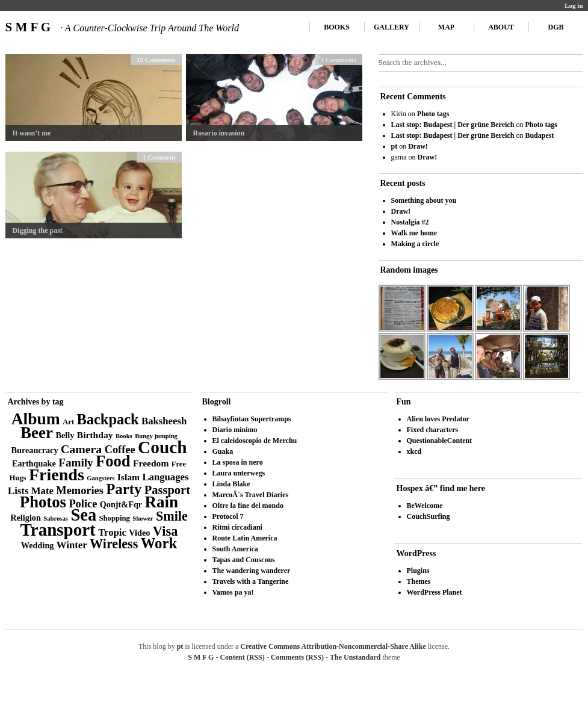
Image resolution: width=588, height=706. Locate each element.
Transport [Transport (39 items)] (58, 530)
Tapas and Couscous (244, 560)
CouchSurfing (429, 516)
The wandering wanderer (252, 571)
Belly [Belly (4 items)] (65, 435)
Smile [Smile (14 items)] (172, 516)
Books (337, 27)
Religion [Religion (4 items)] (26, 518)
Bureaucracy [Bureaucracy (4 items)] (34, 450)
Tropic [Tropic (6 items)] (112, 532)
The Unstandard (355, 657)
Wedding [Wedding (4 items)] (38, 545)
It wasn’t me (32, 133)
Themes (419, 581)
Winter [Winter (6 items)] (72, 545)
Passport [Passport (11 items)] (167, 490)
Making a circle (415, 244)
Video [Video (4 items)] (139, 533)
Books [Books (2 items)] (124, 436)
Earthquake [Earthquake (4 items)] (34, 463)
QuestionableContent (440, 441)
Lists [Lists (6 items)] (18, 491)
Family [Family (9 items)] (76, 463)
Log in (574, 5)
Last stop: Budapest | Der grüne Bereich (453, 125)
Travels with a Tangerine (251, 581)
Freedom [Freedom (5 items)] (151, 463)
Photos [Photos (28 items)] (43, 502)
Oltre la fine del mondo (248, 506)
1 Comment (159, 157)
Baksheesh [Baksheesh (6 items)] (164, 421)
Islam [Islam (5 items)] (128, 477)
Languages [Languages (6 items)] (165, 477)
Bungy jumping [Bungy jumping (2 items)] (156, 436)
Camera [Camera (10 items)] (81, 449)
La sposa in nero (238, 462)
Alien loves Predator (438, 419)
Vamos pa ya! (233, 592)
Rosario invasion (219, 133)
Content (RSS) (242, 657)
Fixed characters (433, 430)
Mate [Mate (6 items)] (42, 491)
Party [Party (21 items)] (124, 489)
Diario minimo (235, 430)
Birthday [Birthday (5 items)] (95, 435)
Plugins (418, 571)
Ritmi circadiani (237, 527)
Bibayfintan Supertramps (252, 419)
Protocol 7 (228, 516)
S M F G (122, 27)
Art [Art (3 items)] (68, 422)
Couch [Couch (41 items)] (162, 447)
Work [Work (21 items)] (159, 543)
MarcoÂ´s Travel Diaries (251, 495)
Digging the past (38, 231)
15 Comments (156, 60)
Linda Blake (231, 484)
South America (235, 549)
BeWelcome (425, 506)
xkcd (414, 451)
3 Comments (339, 60)
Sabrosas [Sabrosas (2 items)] (56, 519)
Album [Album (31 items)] (36, 419)
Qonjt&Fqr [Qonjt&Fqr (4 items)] (121, 504)
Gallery (391, 27)
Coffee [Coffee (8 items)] (120, 450)
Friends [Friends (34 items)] (57, 475)
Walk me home (414, 233)
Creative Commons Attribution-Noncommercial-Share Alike (333, 646)
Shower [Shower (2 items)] (143, 519)
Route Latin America (245, 538)
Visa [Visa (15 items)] (166, 531)
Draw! (418, 146)
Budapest (539, 135)
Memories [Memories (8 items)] (80, 491)
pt (395, 146)
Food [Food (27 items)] (113, 461)
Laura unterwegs (239, 473)
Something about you (424, 200)
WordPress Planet (435, 592)
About (501, 27)
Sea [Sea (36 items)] (83, 515)
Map (446, 27)
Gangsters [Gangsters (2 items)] (101, 478)
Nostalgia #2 (410, 222)
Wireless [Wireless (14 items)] (114, 544)
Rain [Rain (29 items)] (162, 502)
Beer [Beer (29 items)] (37, 433)
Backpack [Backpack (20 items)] (108, 419)
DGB (556, 27)
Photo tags (433, 114)
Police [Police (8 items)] (83, 504)
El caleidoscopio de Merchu (255, 441)
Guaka (223, 451)
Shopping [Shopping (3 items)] (115, 518)
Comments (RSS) (297, 657)
